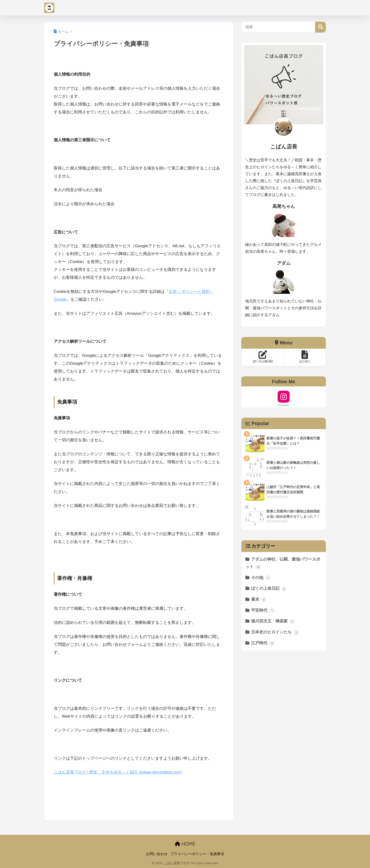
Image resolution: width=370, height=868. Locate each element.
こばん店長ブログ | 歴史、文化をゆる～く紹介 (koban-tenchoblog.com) (119, 772)
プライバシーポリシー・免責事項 (197, 854)
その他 (261, 578)
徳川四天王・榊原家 (273, 621)
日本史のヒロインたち (275, 632)
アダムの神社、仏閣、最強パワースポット (283, 563)
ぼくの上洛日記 (269, 589)
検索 (320, 27)
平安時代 (263, 610)
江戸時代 (263, 643)
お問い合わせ (157, 854)
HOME (185, 844)
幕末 (259, 600)
